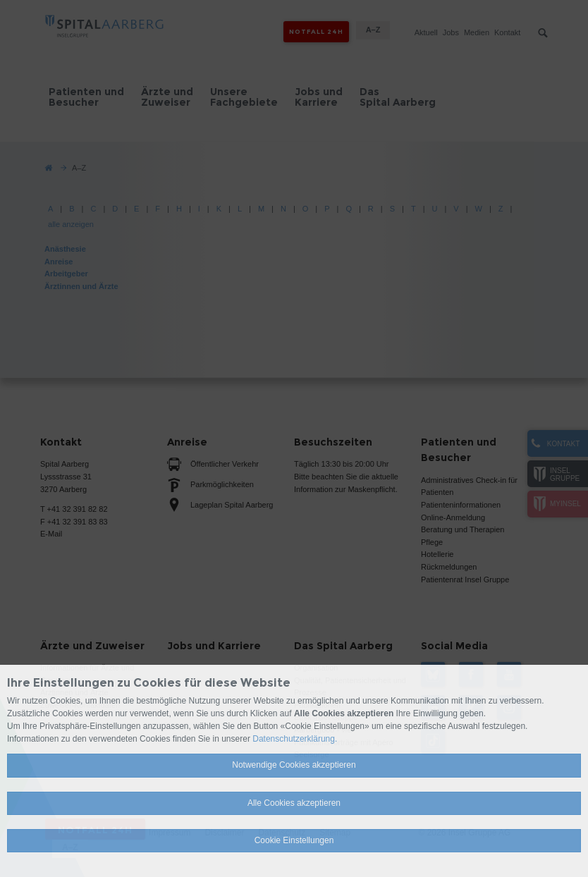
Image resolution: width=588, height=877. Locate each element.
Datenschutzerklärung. (295, 739)
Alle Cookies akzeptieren (294, 803)
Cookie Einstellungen (294, 840)
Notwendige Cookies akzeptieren (294, 765)
